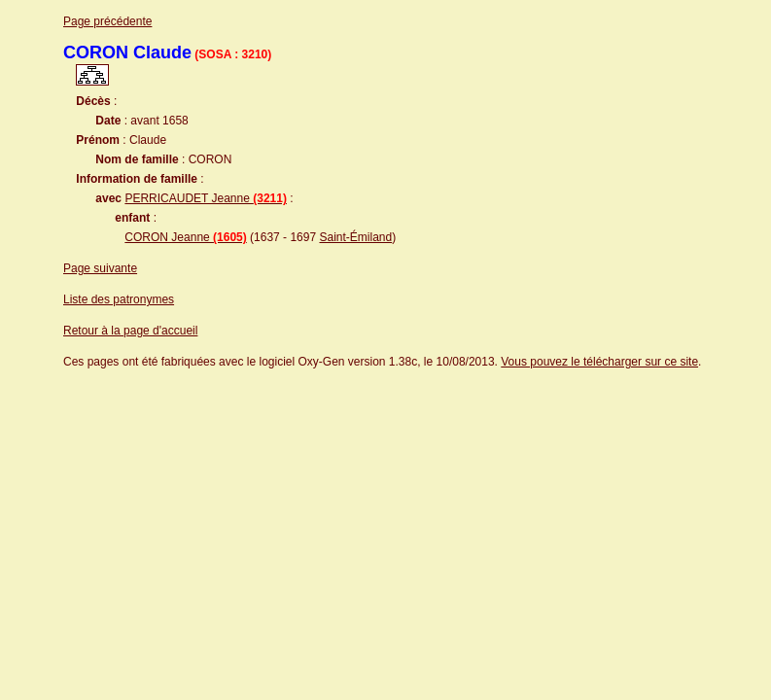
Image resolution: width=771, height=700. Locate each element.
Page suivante (100, 268)
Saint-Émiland (355, 237)
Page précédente (107, 21)
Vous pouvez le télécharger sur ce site (599, 362)
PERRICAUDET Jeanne (206, 198)
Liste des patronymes (119, 299)
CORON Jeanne (185, 237)
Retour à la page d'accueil (130, 331)
